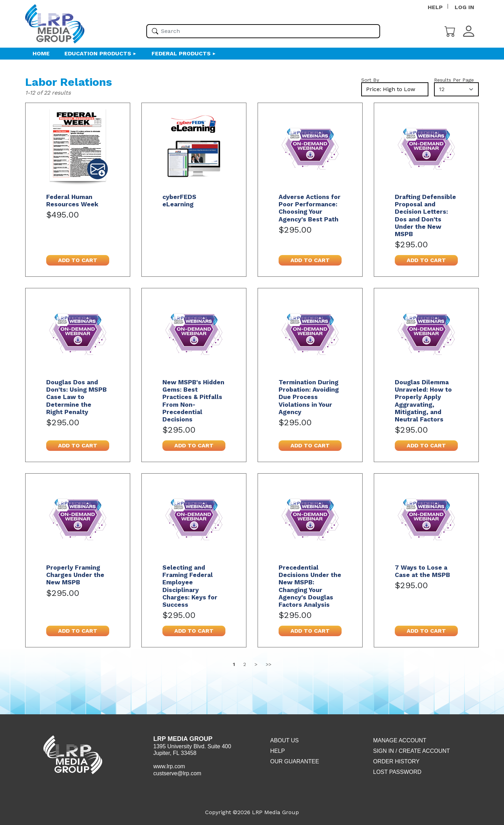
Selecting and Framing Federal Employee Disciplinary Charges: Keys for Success (190, 586)
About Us (285, 740)
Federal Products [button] (181, 53)
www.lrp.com (169, 766)
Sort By (370, 80)
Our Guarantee (295, 761)
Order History (396, 761)
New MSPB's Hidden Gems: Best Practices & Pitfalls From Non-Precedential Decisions (193, 401)
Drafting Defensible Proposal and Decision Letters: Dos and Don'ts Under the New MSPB (425, 215)
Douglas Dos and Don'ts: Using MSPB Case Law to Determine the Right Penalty (76, 397)
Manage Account (400, 740)
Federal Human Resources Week (72, 201)
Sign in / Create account (411, 751)
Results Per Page (454, 80)
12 (442, 89)
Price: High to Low (391, 89)
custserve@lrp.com (177, 773)
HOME (41, 53)
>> (268, 664)
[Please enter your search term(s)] (263, 31)
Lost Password (397, 772)
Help (278, 751)
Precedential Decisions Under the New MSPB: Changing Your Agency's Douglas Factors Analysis (310, 586)
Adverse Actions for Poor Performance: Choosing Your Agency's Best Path (310, 208)
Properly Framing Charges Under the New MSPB (75, 575)
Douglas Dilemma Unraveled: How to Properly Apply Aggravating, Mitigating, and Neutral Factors (423, 401)
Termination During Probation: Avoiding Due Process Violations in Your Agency (309, 397)
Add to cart (78, 260)
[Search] (155, 31)
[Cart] (450, 31)
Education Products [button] (98, 53)
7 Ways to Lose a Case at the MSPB (422, 571)
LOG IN (464, 7)
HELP (435, 7)
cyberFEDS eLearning (179, 201)
